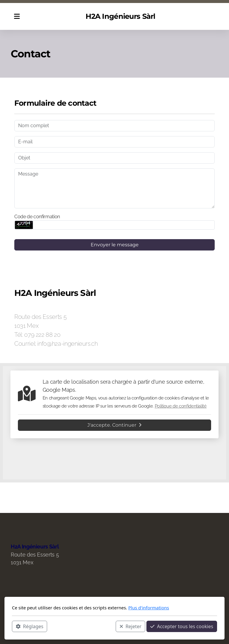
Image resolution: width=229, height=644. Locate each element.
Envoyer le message (115, 245)
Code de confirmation (37, 217)
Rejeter (131, 626)
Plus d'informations (149, 608)
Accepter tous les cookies (182, 626)
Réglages (30, 626)
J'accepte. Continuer (114, 425)
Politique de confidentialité (181, 406)
